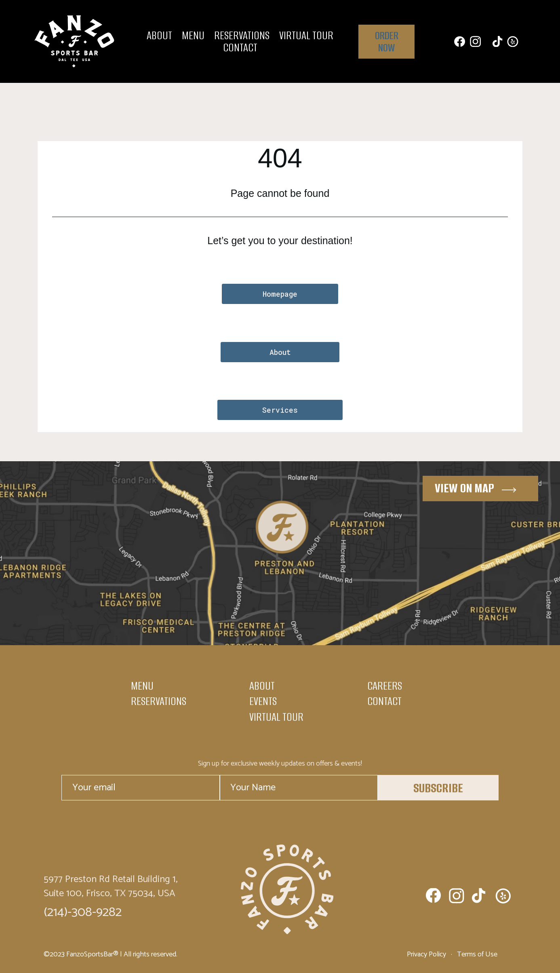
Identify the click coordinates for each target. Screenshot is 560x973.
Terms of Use (476, 954)
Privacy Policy (427, 954)
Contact (240, 48)
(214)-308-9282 (83, 912)
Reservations (242, 36)
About (159, 36)
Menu (193, 36)
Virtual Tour (306, 36)
